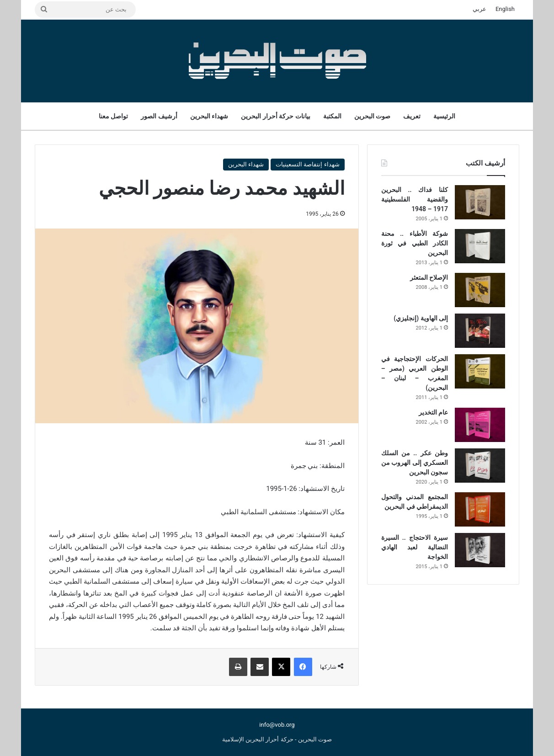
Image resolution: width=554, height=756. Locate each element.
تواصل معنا (113, 116)
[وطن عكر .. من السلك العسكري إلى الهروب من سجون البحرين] (480, 466)
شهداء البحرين (209, 116)
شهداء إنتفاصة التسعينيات (307, 164)
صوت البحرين (372, 116)
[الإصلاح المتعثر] (480, 290)
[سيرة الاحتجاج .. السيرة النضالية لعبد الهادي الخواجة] (480, 550)
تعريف (412, 116)
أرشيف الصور (159, 116)
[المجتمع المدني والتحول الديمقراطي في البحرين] (480, 509)
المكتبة (332, 116)
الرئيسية (444, 116)
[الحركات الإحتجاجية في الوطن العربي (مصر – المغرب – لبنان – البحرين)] (480, 371)
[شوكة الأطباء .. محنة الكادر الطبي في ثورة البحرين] (480, 246)
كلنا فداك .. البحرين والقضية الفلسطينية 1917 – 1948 (415, 199)
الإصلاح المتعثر (429, 277)
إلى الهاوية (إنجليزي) (421, 318)
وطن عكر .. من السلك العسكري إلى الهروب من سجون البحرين (415, 463)
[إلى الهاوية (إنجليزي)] (480, 331)
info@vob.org (277, 725)
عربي (479, 9)
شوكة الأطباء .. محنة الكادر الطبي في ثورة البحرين (415, 243)
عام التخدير (433, 412)
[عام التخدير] (480, 425)
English (505, 9)
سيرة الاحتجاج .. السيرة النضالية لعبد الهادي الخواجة (415, 547)
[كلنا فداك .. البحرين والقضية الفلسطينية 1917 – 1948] (480, 202)
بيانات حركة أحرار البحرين (275, 116)
